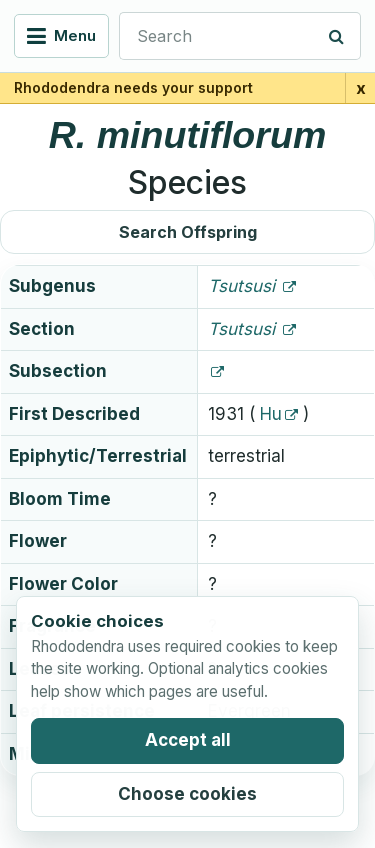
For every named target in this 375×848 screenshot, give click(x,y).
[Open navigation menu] (61, 36)
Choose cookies (187, 794)
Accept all (188, 740)
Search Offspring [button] (188, 232)
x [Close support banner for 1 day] (361, 88)
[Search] (337, 36)
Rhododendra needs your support (133, 87)
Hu (271, 414)
